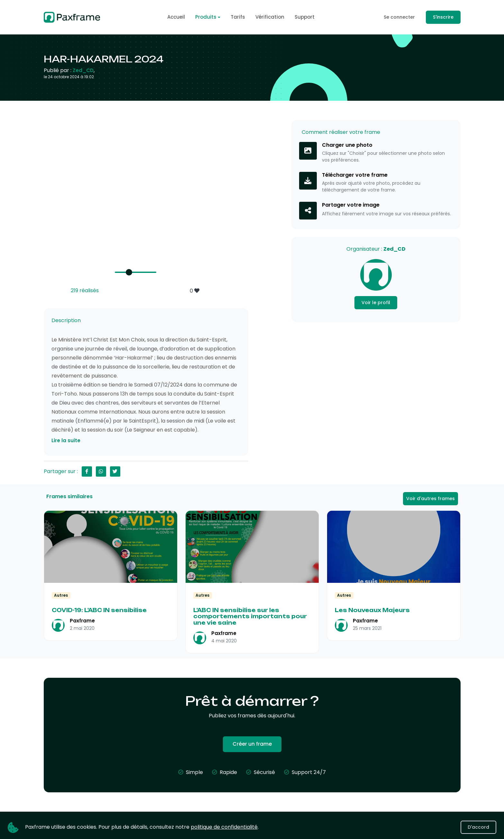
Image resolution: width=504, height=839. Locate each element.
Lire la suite (66, 440)
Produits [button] (206, 17)
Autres (61, 595)
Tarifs (238, 17)
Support (305, 17)
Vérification (270, 17)
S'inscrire (443, 17)
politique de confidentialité (224, 827)
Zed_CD (83, 70)
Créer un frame (252, 744)
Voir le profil (376, 303)
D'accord (478, 827)
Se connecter (399, 17)
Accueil (176, 17)
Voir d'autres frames (431, 499)
